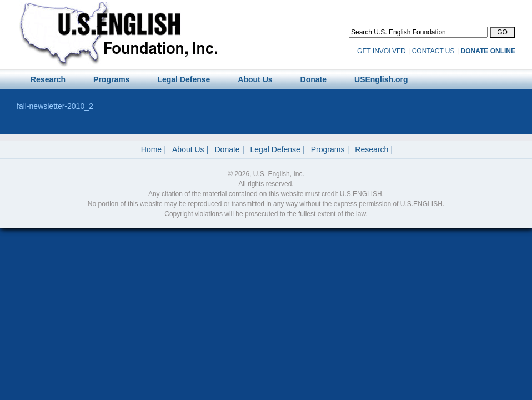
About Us (188, 149)
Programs (328, 149)
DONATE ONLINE (488, 51)
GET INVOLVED (382, 51)
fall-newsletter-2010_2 (55, 106)
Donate (227, 149)
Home (151, 149)
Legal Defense (275, 149)
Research (372, 149)
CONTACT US (433, 51)
